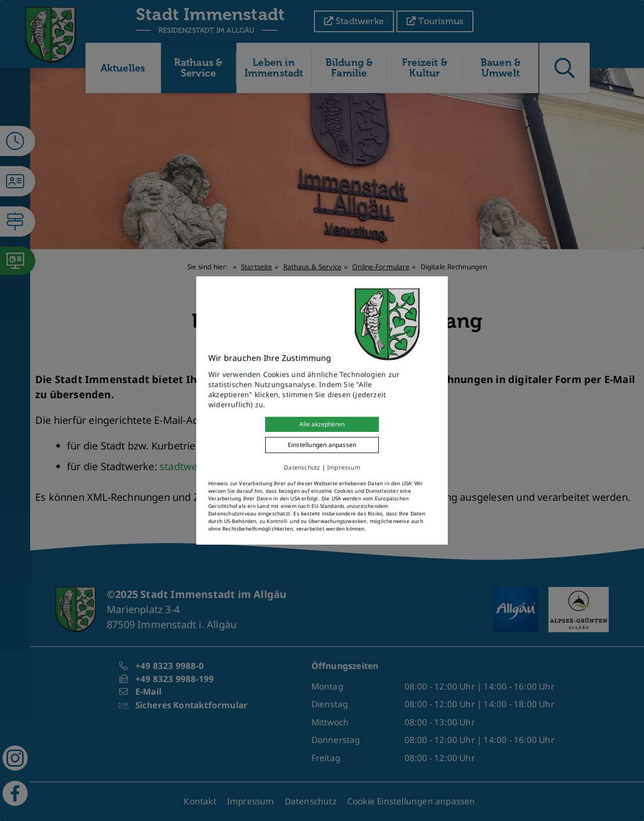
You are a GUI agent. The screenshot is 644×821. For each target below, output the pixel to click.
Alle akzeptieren (322, 424)
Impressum (344, 467)
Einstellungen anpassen (322, 445)
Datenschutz (302, 467)
